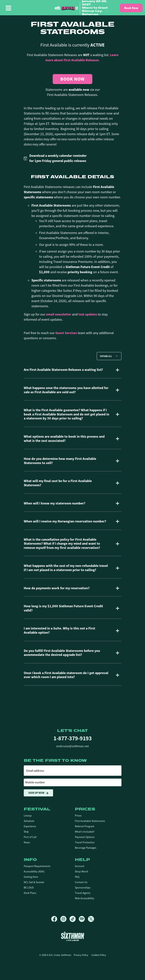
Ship (26, 832)
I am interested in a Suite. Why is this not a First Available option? (59, 631)
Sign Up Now (38, 793)
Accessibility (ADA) (34, 871)
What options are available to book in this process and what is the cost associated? (64, 439)
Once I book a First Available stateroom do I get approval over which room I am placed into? (66, 675)
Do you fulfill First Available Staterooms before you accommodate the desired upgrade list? (62, 653)
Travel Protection (85, 842)
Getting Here (31, 877)
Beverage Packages (86, 848)
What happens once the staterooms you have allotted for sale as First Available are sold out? (66, 390)
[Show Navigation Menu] (8, 8)
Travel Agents (83, 893)
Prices (78, 816)
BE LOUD (29, 888)
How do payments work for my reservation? (57, 588)
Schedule (29, 821)
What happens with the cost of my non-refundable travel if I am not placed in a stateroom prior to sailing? (66, 568)
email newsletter (59, 314)
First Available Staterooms (90, 821)
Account (80, 866)
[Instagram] (65, 919)
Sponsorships (83, 888)
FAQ (77, 877)
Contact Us (81, 882)
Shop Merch (82, 871)
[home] (83, 8)
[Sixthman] (73, 936)
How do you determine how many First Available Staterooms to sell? (60, 461)
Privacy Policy (81, 955)
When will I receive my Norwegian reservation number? (65, 521)
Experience (30, 826)
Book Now (131, 8)
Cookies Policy (99, 955)
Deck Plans (30, 893)
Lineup (28, 816)
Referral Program (85, 826)
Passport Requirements (37, 866)
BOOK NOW (72, 79)
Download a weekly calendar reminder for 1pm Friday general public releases (55, 158)
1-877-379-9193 (72, 738)
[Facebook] (56, 919)
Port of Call (30, 837)
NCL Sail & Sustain (34, 882)
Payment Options (85, 837)
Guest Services (66, 333)
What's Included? (85, 832)
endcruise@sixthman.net (72, 746)
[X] (91, 919)
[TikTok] (74, 919)
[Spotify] (83, 919)
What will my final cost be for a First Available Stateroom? (58, 483)
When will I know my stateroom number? (54, 503)
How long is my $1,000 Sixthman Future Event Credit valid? (63, 608)
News (27, 842)
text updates (88, 314)
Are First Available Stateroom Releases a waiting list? (63, 370)
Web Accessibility (85, 898)
